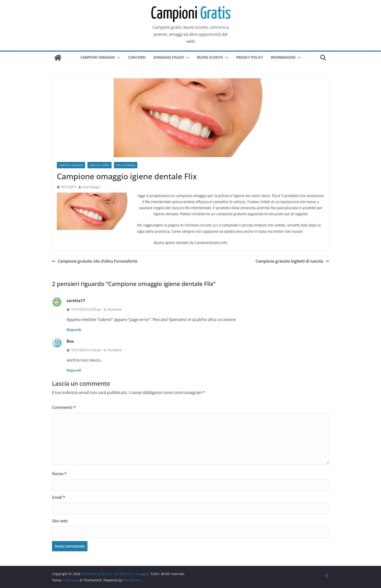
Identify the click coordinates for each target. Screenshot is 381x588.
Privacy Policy (250, 57)
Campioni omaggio (98, 57)
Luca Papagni (91, 187)
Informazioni (283, 57)
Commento (64, 407)
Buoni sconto (210, 57)
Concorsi (137, 57)
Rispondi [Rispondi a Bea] (74, 370)
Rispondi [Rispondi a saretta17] (74, 330)
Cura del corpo (100, 165)
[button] (118, 58)
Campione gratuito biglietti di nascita (292, 261)
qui (215, 225)
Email (59, 497)
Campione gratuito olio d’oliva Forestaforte (95, 261)
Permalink (112, 309)
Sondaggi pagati (169, 57)
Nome (59, 474)
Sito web (60, 521)
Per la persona (126, 165)
